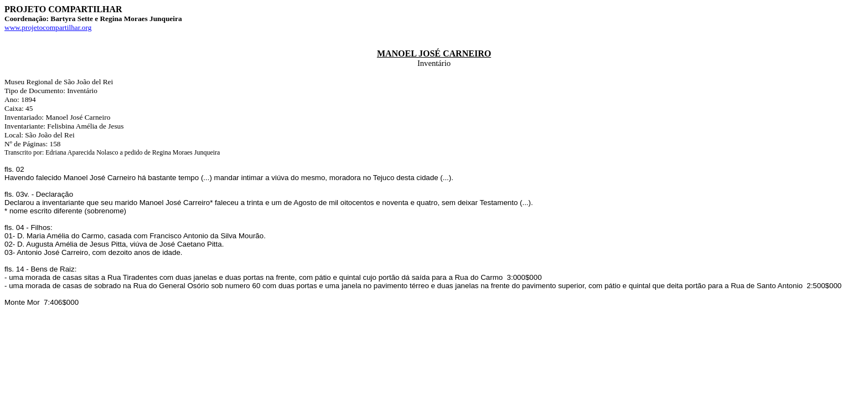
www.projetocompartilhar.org (48, 27)
